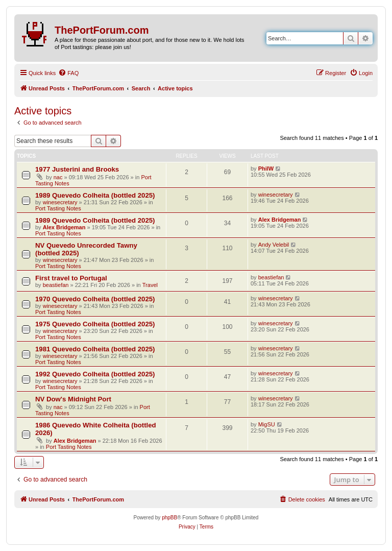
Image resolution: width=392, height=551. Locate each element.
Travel (150, 285)
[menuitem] (68, 73)
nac (58, 177)
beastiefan (56, 285)
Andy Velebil (274, 245)
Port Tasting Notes (58, 208)
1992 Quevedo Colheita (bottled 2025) (95, 374)
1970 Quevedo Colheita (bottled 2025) (95, 299)
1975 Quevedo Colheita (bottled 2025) (95, 324)
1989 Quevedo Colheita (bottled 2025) (95, 195)
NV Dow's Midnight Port (73, 399)
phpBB (169, 518)
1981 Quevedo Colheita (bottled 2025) (95, 349)
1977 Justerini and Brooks (77, 169)
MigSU (267, 424)
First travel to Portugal (71, 278)
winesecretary (60, 202)
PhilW (266, 169)
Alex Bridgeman (64, 227)
